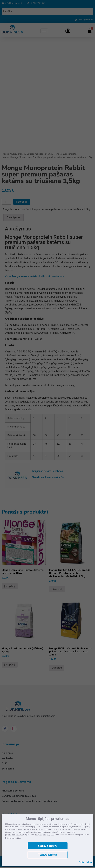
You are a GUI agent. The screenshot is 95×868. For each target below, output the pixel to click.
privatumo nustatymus (15, 835)
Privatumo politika (13, 838)
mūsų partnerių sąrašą (44, 835)
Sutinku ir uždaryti (47, 846)
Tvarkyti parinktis (47, 855)
